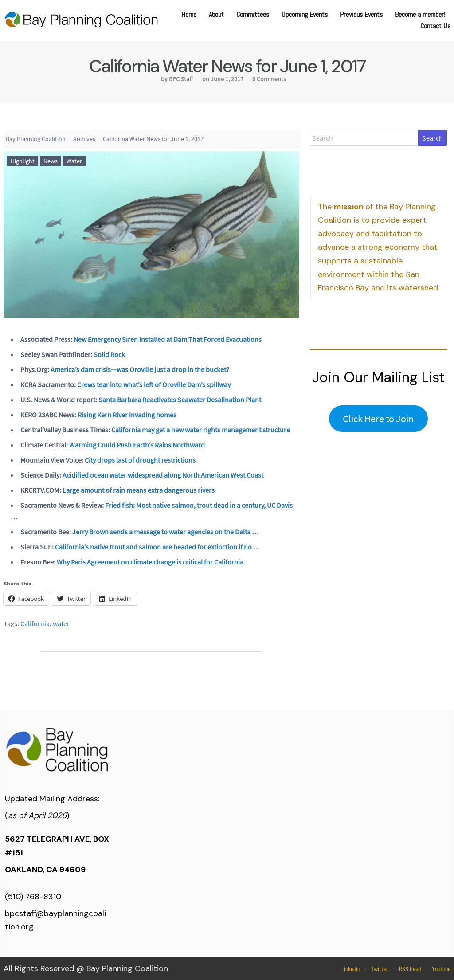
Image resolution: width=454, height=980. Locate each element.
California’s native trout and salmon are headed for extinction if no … (157, 547)
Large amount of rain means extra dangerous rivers (139, 490)
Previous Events (361, 14)
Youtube (441, 969)
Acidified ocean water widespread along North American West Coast (163, 475)
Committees (253, 14)
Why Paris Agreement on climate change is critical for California (150, 562)
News (51, 161)
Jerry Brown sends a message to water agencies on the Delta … (165, 532)
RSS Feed (410, 969)
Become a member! (420, 14)
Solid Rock (109, 354)
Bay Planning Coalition (36, 139)
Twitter (380, 969)
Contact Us (435, 26)
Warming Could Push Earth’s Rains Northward (137, 445)
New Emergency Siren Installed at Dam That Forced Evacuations (168, 339)
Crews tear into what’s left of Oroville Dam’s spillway (154, 384)
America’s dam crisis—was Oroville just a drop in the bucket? (140, 369)
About (216, 14)
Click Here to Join (378, 419)
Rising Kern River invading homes (127, 415)
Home (189, 14)
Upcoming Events (305, 14)
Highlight (23, 161)
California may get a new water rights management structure (201, 430)
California (35, 623)
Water (74, 161)
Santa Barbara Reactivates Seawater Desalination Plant (180, 400)
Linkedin (351, 969)
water (61, 623)
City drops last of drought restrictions (140, 460)
